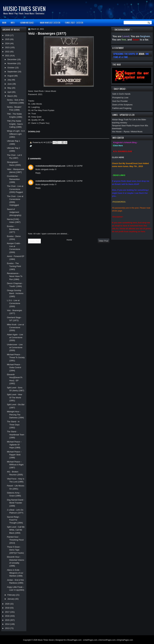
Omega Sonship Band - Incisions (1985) (15, 293)
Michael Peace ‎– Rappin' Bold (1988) (14, 455)
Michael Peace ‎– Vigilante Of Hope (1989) (14, 445)
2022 (8, 52)
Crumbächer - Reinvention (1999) (13, 179)
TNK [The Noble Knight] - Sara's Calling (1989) (15, 124)
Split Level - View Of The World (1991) (14, 398)
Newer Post (34, 241)
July (9, 80)
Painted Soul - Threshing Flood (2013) (15, 540)
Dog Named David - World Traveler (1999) (16, 503)
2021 (8, 56)
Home (69, 240)
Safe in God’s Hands (121, 94)
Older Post (104, 241)
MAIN (4, 23)
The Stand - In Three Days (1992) (13, 425)
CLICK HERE (118, 157)
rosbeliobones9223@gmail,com (50, 166)
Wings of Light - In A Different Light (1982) (16, 134)
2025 (8, 39)
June (10, 84)
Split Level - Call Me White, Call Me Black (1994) (16, 530)
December (12, 59)
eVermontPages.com (107, 640)
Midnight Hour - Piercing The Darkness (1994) (15, 415)
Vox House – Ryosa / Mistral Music (127, 132)
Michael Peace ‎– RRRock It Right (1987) (15, 465)
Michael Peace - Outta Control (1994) (14, 368)
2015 (8, 620)
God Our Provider (120, 101)
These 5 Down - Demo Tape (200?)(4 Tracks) (15, 550)
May (10, 88)
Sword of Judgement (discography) (14, 212)
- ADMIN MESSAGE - (27, 23)
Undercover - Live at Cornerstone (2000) (15, 348)
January (11, 599)
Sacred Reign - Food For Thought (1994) (15, 520)
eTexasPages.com (74, 640)
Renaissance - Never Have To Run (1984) (15, 276)
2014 (8, 624)
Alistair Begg (118, 120)
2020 (8, 604)
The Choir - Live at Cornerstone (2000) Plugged (15, 189)
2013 (8, 628)
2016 (8, 616)
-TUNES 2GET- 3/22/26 (74, 23)
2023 (8, 47)
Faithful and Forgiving (122, 108)
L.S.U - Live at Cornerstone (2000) (14, 303)
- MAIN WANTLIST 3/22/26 (50, 23)
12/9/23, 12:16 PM (74, 166)
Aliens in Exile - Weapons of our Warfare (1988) (15, 573)
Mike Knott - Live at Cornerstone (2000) (15, 328)
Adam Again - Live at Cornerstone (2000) (15, 338)
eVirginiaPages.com (125, 640)
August (11, 76)
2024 (8, 43)
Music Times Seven (24, 9)
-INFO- (13, 23)
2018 (8, 608)
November (12, 63)
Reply (38, 173)
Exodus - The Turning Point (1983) (14, 266)
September (12, 72)
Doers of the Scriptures (122, 105)
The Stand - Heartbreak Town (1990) (16, 435)
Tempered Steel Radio (122, 126)
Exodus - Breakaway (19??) (13, 229)
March (10, 96)
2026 (8, 35)
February (12, 595)
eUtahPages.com (90, 640)
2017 (8, 612)
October (11, 68)
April (10, 92)
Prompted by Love (120, 98)
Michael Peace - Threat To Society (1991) (16, 358)
